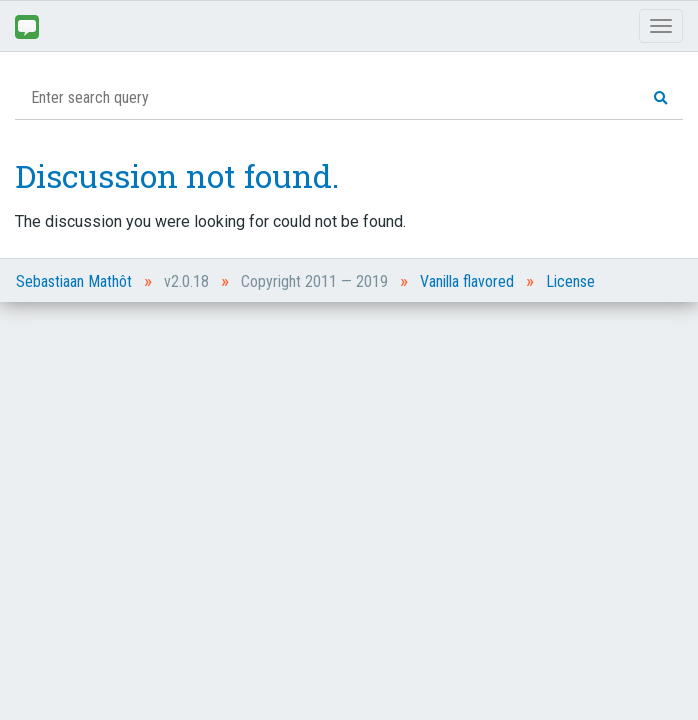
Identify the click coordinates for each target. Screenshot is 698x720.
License (570, 281)
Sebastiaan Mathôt (74, 281)
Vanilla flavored (467, 281)
